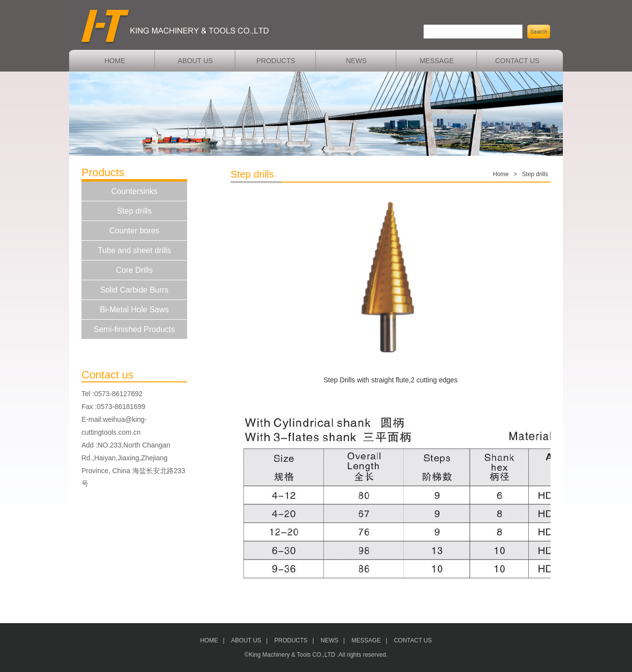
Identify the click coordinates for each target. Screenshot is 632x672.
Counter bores (134, 231)
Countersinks (134, 191)
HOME (115, 61)
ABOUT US (195, 61)
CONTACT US (517, 61)
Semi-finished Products (135, 329)
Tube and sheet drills (134, 250)
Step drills (134, 211)
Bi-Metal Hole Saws (134, 310)
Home (501, 174)
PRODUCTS (276, 61)
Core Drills (135, 270)
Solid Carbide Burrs (135, 290)
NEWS (356, 61)
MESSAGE (437, 61)
